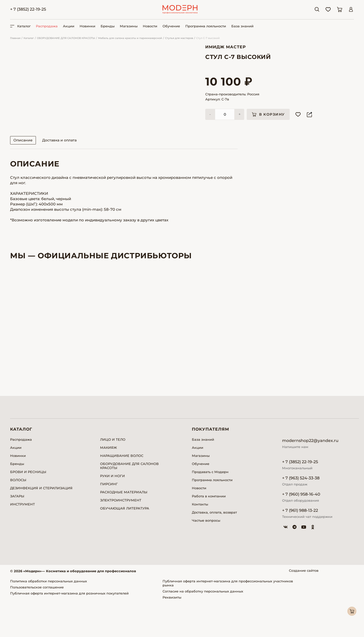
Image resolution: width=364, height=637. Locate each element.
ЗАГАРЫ (17, 530)
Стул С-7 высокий (208, 38)
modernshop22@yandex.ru (310, 475)
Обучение (171, 26)
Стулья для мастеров (179, 38)
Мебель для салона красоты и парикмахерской (130, 38)
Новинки (87, 26)
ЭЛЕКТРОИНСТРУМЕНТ (121, 534)
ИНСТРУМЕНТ (22, 538)
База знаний (242, 26)
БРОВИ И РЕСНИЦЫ (28, 506)
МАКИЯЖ (108, 482)
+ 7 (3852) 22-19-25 (28, 9)
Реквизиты (172, 631)
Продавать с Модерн (210, 506)
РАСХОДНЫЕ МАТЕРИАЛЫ (124, 526)
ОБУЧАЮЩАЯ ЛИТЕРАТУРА (125, 542)
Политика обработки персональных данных (49, 615)
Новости (150, 26)
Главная (15, 38)
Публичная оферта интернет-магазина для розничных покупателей (69, 627)
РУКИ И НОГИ (112, 510)
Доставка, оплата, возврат (214, 546)
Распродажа (47, 26)
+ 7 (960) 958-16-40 (301, 528)
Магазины (129, 26)
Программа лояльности (206, 26)
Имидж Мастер (226, 47)
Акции (69, 26)
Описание (23, 174)
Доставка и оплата (59, 174)
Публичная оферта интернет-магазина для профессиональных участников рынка (228, 617)
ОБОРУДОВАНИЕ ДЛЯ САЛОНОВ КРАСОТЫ (66, 38)
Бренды (108, 26)
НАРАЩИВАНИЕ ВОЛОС (122, 490)
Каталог (29, 38)
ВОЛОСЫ (18, 514)
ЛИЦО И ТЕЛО (113, 474)
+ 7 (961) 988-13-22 (300, 545)
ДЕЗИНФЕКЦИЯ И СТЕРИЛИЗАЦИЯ (41, 522)
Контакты (200, 538)
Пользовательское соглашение (37, 621)
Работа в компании (209, 530)
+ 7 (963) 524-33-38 (301, 512)
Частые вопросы (206, 555)
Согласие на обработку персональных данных (203, 625)
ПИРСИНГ (109, 518)
